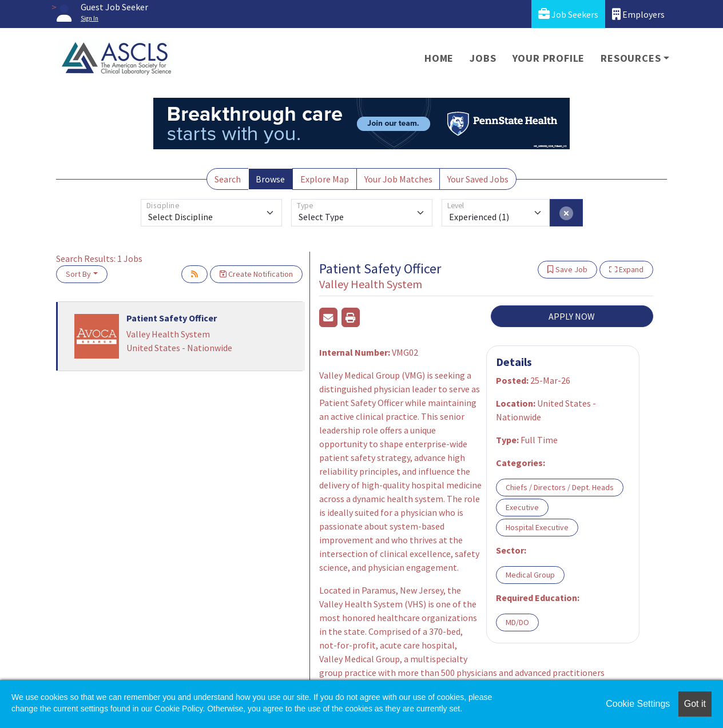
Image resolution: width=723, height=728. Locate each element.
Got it (695, 704)
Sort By (78, 274)
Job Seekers (568, 14)
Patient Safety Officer (172, 318)
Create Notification (256, 274)
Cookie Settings (638, 704)
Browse (270, 179)
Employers (638, 14)
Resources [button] (631, 58)
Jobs (483, 58)
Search (228, 179)
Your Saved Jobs (478, 179)
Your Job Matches (398, 179)
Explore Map (325, 179)
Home (439, 58)
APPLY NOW (572, 316)
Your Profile (549, 58)
